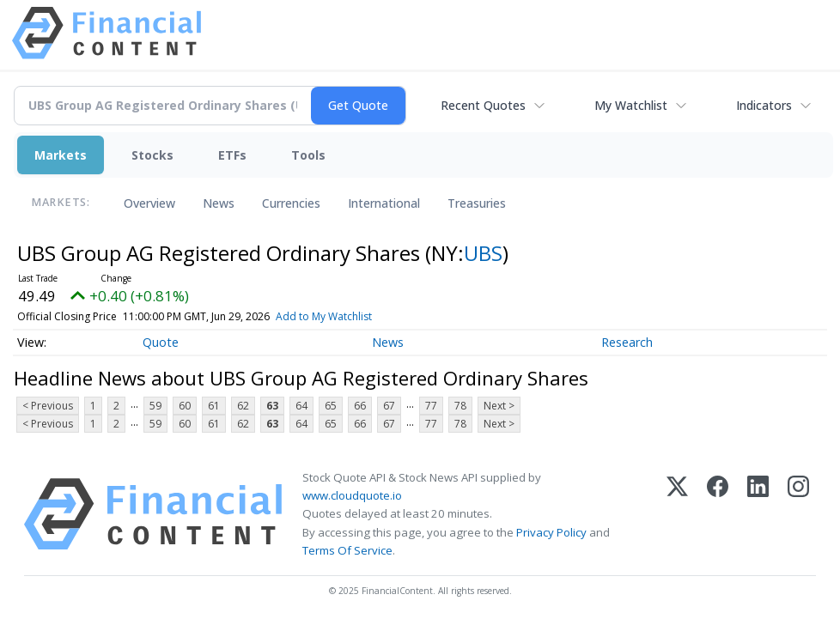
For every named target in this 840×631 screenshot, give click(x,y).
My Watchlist (631, 105)
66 (360, 406)
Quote (161, 342)
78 (460, 406)
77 (431, 406)
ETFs (232, 155)
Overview (149, 203)
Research (627, 342)
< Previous (48, 406)
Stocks (152, 155)
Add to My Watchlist (349, 316)
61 (214, 406)
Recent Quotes (483, 105)
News (219, 203)
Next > (499, 406)
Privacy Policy (551, 532)
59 (155, 406)
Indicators (764, 105)
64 (301, 406)
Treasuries (477, 203)
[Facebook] (718, 514)
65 (331, 406)
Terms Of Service (347, 550)
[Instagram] (798, 514)
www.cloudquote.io (352, 495)
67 (389, 406)
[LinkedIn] (758, 514)
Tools (308, 155)
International (384, 203)
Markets (61, 155)
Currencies (291, 203)
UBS (483, 253)
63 (272, 406)
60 (185, 406)
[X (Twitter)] (677, 514)
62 (243, 406)
